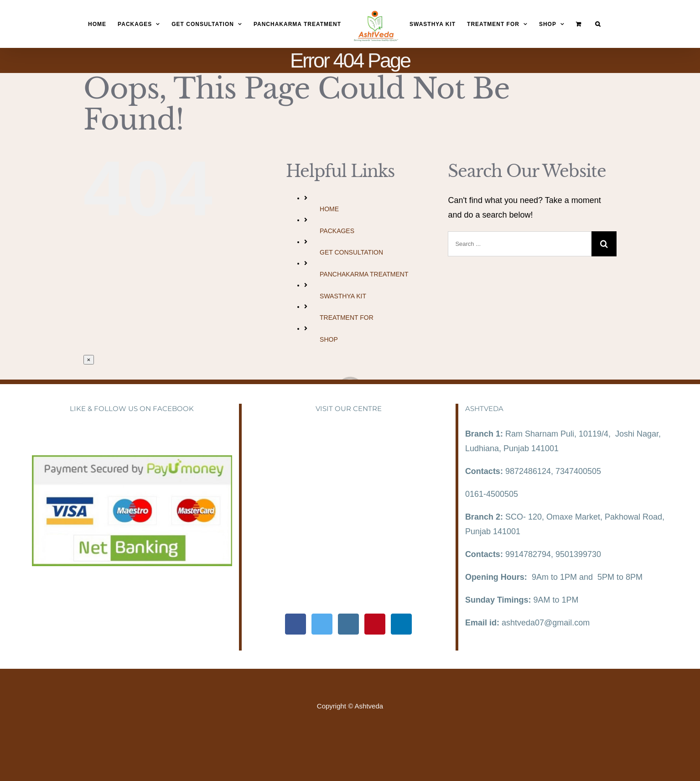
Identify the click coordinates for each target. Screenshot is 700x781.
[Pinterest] (375, 624)
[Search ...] (520, 244)
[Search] (598, 24)
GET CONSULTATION (351, 252)
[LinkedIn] (401, 624)
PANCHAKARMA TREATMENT (364, 274)
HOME (329, 209)
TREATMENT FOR (347, 318)
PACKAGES (337, 231)
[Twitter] (322, 624)
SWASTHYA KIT (343, 296)
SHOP (329, 339)
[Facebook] (296, 624)
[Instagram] (348, 624)
